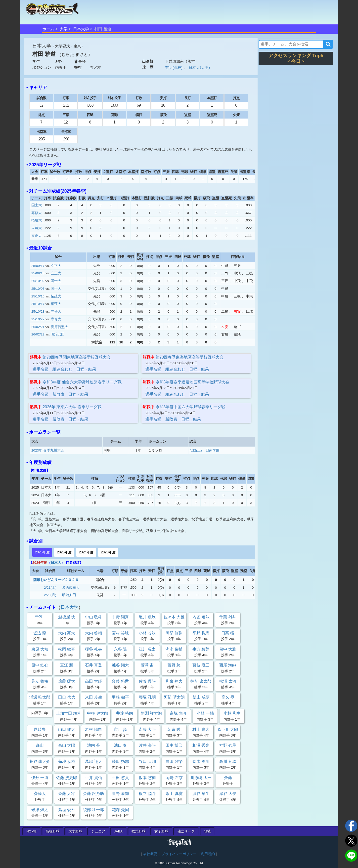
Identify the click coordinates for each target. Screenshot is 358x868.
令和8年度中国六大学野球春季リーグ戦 (191, 407)
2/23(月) (50, 595)
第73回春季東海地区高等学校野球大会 (190, 357)
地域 (207, 831)
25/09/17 (38, 266)
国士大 (37, 205)
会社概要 (150, 854)
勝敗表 (58, 394)
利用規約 (208, 854)
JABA (118, 831)
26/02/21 (38, 327)
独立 (186, 831)
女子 (161, 831)
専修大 (37, 213)
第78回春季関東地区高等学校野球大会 (77, 357)
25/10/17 (38, 304)
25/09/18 (38, 273)
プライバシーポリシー (179, 854)
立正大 (37, 236)
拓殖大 (37, 220)
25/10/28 (38, 311)
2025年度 (64, 552)
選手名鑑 (41, 369)
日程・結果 (86, 369)
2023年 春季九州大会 (48, 450)
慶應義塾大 (59, 327)
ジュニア (98, 831)
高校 (52, 831)
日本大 (56, 563)
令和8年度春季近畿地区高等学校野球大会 (193, 382)
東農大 (37, 228)
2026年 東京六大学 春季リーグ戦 (72, 407)
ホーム (48, 29)
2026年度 (42, 552)
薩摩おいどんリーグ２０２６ (56, 580)
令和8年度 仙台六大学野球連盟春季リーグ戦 (82, 382)
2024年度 (86, 552)
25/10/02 (38, 281)
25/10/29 (38, 319)
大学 (64, 29)
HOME (31, 831)
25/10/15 (38, 296)
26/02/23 (38, 334)
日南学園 (213, 450)
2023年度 (108, 552)
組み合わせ (62, 369)
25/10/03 (38, 289)
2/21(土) (50, 588)
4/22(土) (196, 450)
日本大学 (81, 29)
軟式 (138, 831)
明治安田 (58, 334)
